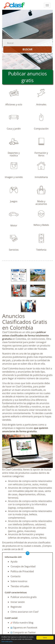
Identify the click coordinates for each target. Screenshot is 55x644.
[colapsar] (47, 5)
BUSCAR (27, 49)
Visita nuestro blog (22, 623)
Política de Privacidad (22, 571)
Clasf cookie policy (7, 642)
